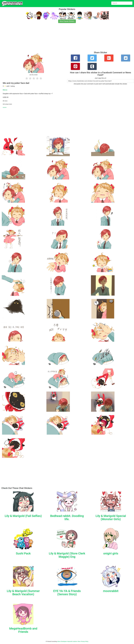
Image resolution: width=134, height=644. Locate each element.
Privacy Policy (85, 641)
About (59, 641)
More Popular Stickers (67, 21)
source (5, 107)
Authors (75, 641)
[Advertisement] (56, 38)
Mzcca (5, 90)
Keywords (70, 641)
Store (79, 641)
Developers (64, 641)
